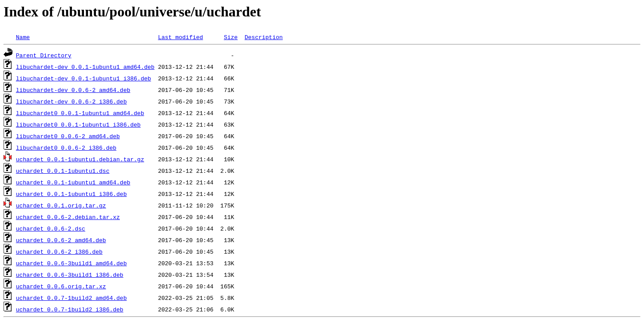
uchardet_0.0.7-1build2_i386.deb (70, 309)
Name (23, 37)
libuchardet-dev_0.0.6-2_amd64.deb (73, 90)
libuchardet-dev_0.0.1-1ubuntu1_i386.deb (83, 78)
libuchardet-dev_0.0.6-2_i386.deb (72, 101)
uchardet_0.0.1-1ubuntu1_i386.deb (72, 194)
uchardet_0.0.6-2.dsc (51, 228)
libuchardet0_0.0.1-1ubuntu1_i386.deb (78, 124)
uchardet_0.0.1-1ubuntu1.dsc (63, 171)
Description (264, 37)
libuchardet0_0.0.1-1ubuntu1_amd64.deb (80, 113)
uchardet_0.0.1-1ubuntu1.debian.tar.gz (80, 159)
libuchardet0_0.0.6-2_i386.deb (66, 148)
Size (231, 37)
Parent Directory (44, 55)
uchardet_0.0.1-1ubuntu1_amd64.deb (73, 182)
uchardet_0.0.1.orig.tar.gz (61, 205)
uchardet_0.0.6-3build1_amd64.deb (72, 263)
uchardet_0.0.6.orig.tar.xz (61, 286)
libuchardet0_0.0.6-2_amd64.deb (68, 136)
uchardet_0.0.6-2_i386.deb (59, 251)
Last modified (181, 37)
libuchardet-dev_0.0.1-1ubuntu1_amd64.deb (85, 67)
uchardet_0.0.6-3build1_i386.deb (70, 275)
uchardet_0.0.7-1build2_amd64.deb (72, 298)
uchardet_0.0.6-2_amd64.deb (61, 240)
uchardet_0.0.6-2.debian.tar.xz (68, 217)
